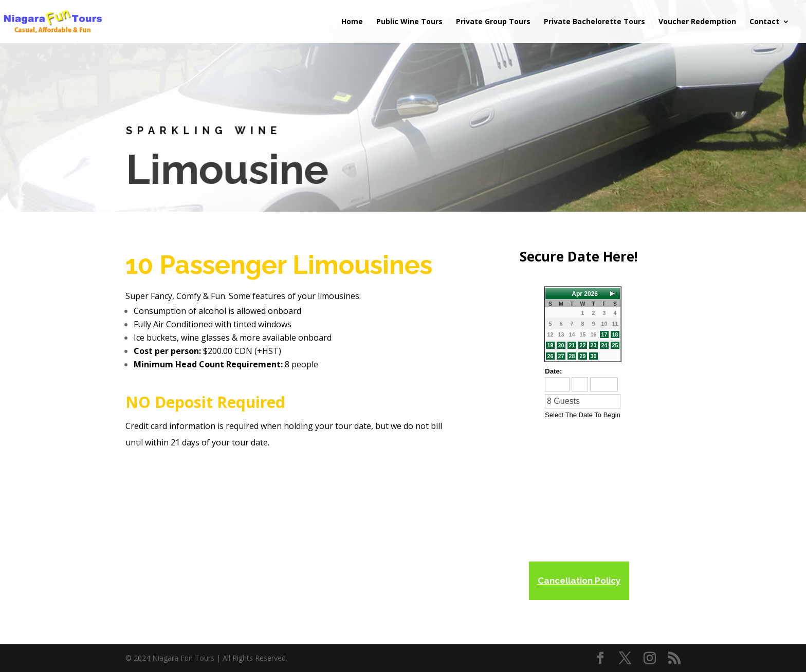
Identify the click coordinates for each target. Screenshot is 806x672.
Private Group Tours (493, 22)
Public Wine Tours (409, 22)
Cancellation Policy (579, 581)
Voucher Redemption (697, 22)
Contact (764, 22)
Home (352, 22)
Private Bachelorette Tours (594, 22)
